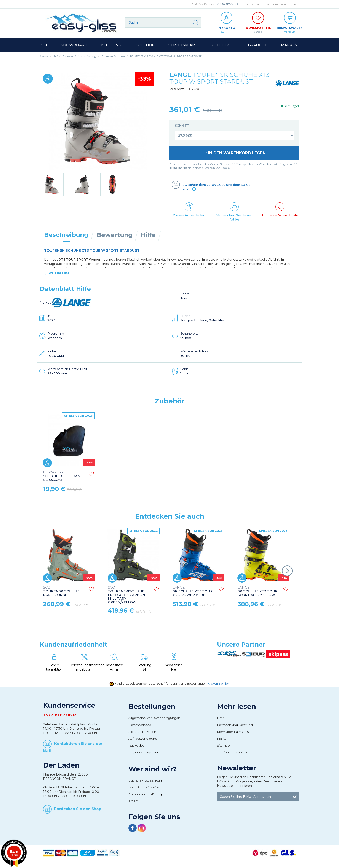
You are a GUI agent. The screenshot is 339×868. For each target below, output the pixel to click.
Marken (223, 739)
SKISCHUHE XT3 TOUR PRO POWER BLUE (193, 592)
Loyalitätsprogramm (144, 753)
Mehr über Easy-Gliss (233, 732)
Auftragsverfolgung (143, 739)
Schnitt (182, 126)
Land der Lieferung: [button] (281, 4)
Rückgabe (136, 746)
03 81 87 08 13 (228, 4)
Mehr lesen (237, 707)
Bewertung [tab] (115, 235)
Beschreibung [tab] (66, 235)
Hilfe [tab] (148, 235)
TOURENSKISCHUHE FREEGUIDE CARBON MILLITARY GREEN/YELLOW (126, 595)
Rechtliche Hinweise (144, 788)
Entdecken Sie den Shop (78, 809)
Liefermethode (140, 725)
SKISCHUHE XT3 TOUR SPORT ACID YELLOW (257, 592)
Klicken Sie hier (218, 684)
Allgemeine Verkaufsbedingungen (154, 718)
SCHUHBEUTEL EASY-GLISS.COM (62, 476)
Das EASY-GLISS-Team (146, 781)
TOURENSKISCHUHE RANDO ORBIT (61, 592)
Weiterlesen (59, 274)
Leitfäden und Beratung (235, 725)
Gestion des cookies (232, 753)
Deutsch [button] (252, 4)
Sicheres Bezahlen (142, 732)
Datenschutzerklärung (145, 795)
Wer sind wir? (153, 769)
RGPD (133, 801)
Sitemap (223, 746)
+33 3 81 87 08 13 (60, 715)
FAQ (220, 718)
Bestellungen (152, 707)
